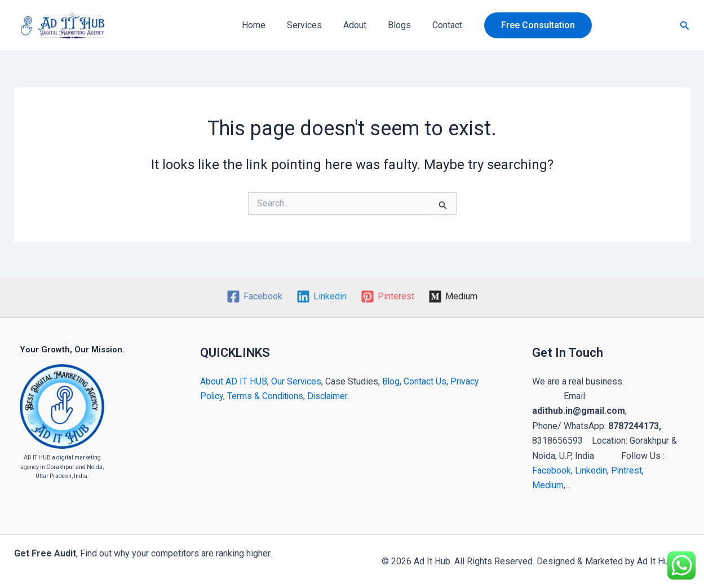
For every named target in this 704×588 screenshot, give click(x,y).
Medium (548, 485)
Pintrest (628, 470)
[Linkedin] (322, 297)
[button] (530, 25)
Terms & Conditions (267, 396)
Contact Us (426, 381)
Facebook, (552, 470)
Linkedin (592, 470)
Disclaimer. (331, 396)
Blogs (396, 25)
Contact (440, 25)
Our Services (296, 381)
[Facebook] (255, 297)
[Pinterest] (388, 297)
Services (308, 25)
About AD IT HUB (234, 381)
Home (260, 25)
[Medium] (453, 297)
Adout (355, 25)
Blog (392, 381)
